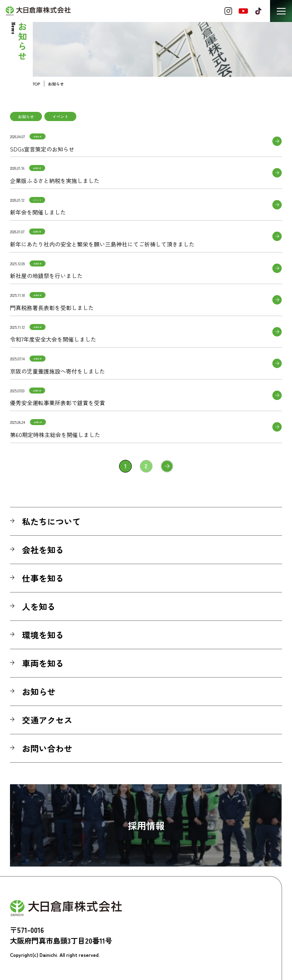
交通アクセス (47, 720)
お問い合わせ (47, 748)
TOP (36, 84)
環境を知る (43, 635)
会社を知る (43, 550)
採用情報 (146, 825)
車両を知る (43, 663)
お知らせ (26, 116)
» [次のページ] (167, 466)
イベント (60, 116)
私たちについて (51, 521)
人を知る (39, 606)
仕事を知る (43, 578)
